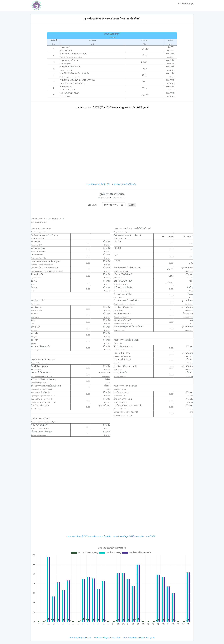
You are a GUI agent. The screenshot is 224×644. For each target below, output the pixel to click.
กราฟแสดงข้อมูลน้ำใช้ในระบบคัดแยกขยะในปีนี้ (134, 536)
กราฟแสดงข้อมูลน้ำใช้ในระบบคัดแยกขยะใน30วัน (89, 536)
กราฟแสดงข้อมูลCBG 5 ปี (80, 638)
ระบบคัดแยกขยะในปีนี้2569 (124, 184)
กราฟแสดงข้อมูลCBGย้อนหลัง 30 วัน (139, 638)
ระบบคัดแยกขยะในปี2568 (98, 184)
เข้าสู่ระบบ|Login (186, 4)
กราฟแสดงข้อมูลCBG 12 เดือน (107, 638)
